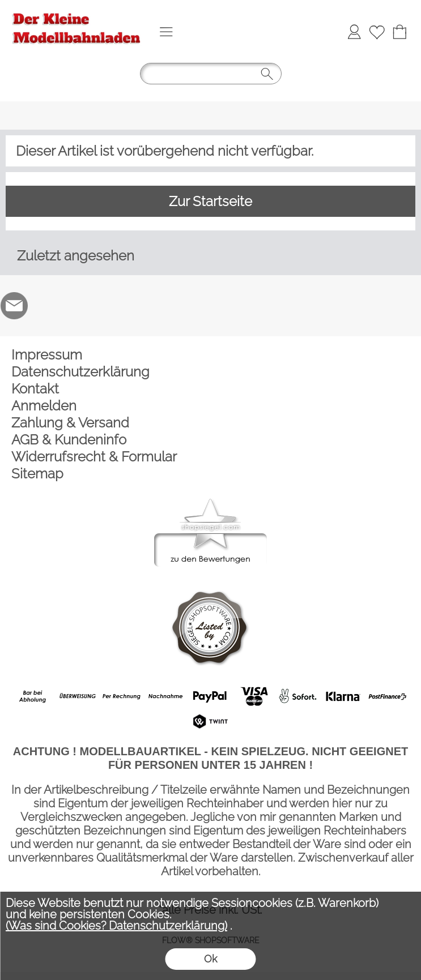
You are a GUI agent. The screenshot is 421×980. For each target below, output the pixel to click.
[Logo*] (76, 12)
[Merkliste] (377, 32)
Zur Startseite (210, 201)
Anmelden (44, 406)
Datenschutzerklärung (80, 372)
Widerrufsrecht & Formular (94, 457)
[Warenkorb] (399, 32)
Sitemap (37, 474)
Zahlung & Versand (70, 423)
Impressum (47, 355)
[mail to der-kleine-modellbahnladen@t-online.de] (14, 306)
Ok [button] (210, 959)
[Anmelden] (354, 32)
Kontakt (35, 389)
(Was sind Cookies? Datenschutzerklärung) (116, 926)
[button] (166, 32)
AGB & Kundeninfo (69, 440)
